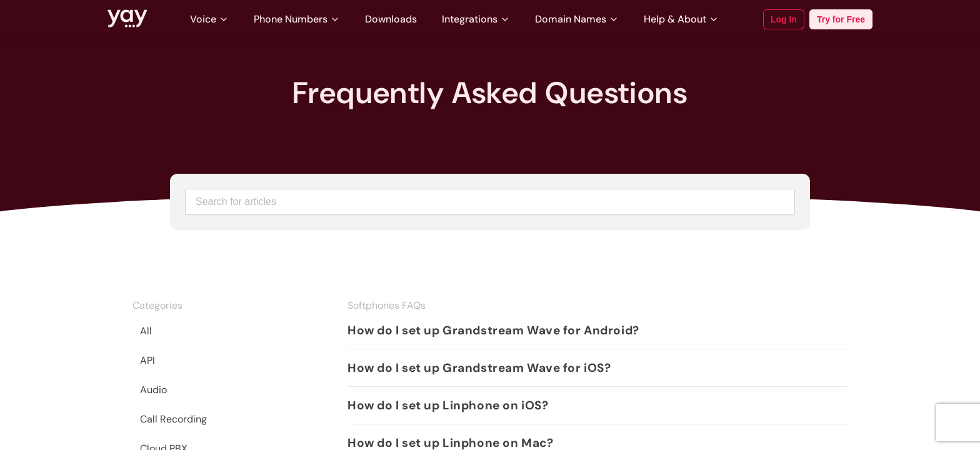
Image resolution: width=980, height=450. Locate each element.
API (147, 360)
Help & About (681, 19)
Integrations (476, 19)
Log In (784, 19)
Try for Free (841, 19)
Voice (209, 19)
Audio (153, 390)
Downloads (391, 19)
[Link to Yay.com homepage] (127, 19)
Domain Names (577, 19)
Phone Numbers (297, 19)
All (146, 331)
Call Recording (173, 419)
